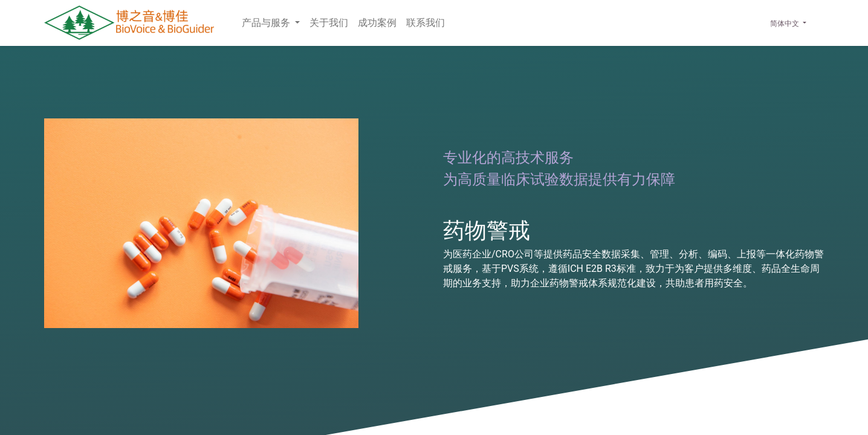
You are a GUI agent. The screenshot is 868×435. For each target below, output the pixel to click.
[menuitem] (329, 23)
